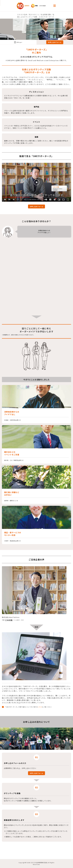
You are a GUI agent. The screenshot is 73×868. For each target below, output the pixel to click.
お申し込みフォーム (55, 42)
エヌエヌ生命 (22, 14)
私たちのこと (34, 14)
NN (33, 6)
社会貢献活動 (46, 14)
